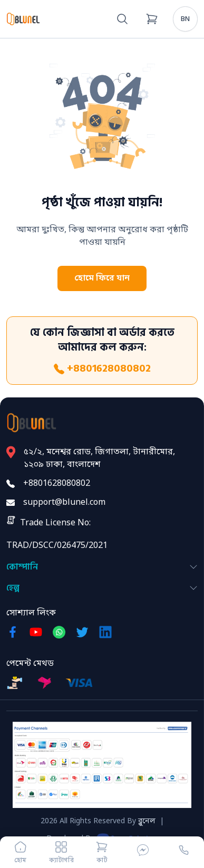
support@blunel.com (64, 503)
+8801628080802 (102, 368)
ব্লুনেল (147, 821)
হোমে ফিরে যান (102, 278)
